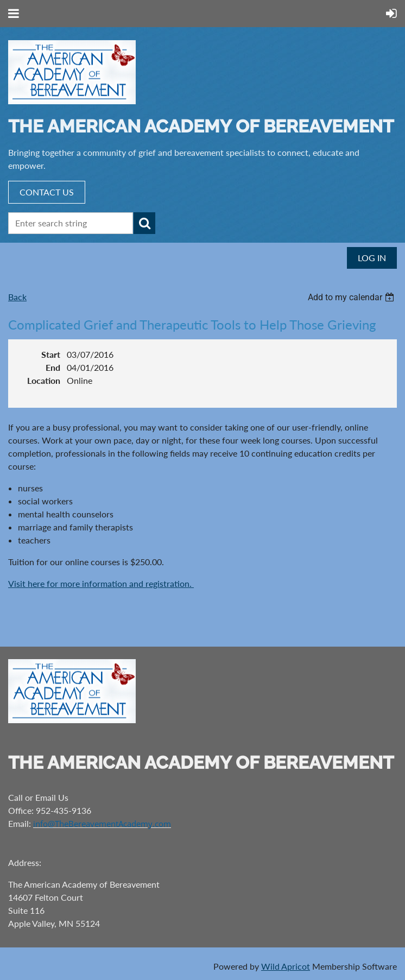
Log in (372, 258)
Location (44, 380)
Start (51, 354)
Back (17, 297)
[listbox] (352, 297)
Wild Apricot (286, 966)
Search (144, 223)
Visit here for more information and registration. (101, 583)
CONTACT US (47, 192)
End (53, 367)
